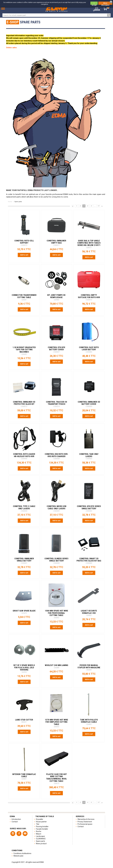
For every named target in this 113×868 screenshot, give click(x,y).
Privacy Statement (85, 822)
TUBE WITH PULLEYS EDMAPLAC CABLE (89, 722)
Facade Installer (42, 829)
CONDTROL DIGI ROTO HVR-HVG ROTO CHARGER (56, 456)
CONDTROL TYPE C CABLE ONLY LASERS (24, 508)
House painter (41, 822)
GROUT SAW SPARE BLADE (24, 612)
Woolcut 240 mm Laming (56, 666)
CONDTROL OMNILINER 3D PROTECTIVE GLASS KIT (24, 404)
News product (41, 844)
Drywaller (40, 819)
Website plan (18, 856)
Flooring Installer (42, 827)
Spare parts (40, 841)
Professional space (85, 824)
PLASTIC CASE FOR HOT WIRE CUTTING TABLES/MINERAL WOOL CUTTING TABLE (56, 779)
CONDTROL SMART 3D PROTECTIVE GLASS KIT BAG (89, 561)
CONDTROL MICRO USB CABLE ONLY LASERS (56, 508)
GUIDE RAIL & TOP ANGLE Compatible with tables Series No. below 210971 (89, 244)
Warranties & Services (86, 819)
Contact (15, 822)
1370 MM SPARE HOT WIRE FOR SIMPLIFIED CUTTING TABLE (56, 723)
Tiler (38, 824)
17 (99, 206)
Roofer (39, 831)
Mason (39, 834)
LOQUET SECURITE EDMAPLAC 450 (89, 613)
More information (105, 4)
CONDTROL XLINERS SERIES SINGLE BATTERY (56, 561)
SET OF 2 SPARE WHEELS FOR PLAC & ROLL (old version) (24, 669)
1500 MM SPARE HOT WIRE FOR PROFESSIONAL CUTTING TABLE (56, 614)
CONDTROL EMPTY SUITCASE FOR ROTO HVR (89, 297)
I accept (94, 4)
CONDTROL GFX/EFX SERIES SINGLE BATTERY (89, 508)
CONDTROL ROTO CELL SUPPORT (24, 243)
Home (10, 202)
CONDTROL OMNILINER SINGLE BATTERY (24, 561)
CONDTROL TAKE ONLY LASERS (89, 456)
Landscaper (40, 836)
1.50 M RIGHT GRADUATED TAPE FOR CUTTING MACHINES (24, 351)
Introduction (16, 819)
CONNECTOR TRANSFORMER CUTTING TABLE (24, 297)
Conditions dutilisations (22, 853)
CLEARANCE (41, 839)
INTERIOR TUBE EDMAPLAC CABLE (24, 776)
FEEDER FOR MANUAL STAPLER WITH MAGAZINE (89, 667)
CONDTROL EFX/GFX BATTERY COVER (56, 350)
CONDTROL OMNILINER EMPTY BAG (56, 243)
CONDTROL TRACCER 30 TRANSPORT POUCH (56, 404)
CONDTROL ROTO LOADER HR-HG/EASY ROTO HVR (24, 456)
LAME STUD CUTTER (24, 721)
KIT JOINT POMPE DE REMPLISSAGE (56, 297)
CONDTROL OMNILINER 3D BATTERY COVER (89, 404)
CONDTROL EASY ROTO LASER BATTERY (89, 350)
